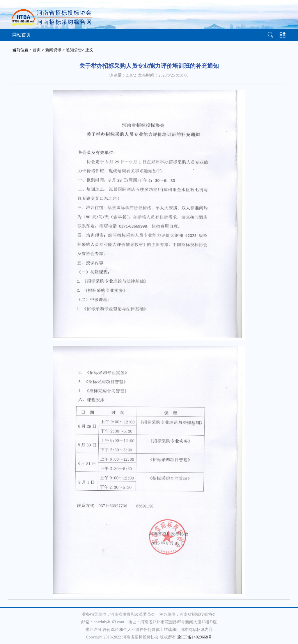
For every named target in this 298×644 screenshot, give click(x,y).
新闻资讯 (53, 50)
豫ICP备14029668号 (195, 637)
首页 (37, 50)
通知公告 (74, 50)
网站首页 (22, 35)
